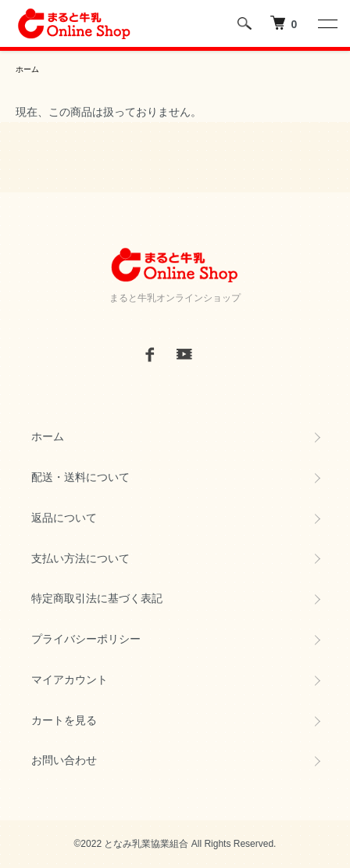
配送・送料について (80, 477)
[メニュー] (327, 23)
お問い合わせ (64, 760)
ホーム (27, 69)
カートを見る (64, 720)
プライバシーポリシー (86, 639)
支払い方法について (80, 558)
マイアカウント (70, 680)
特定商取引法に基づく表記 (97, 598)
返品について (64, 518)
